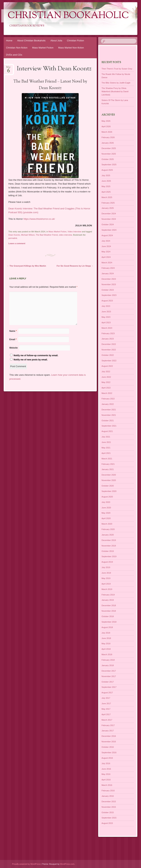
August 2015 (107, 823)
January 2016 (108, 796)
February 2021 (108, 464)
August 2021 (107, 431)
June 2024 (106, 246)
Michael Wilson (28, 235)
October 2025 (108, 159)
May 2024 (106, 252)
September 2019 (109, 556)
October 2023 (108, 290)
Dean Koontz (14, 235)
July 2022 (106, 372)
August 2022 (107, 366)
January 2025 (108, 208)
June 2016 (106, 769)
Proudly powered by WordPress (26, 864)
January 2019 (108, 600)
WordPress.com (67, 864)
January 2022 (108, 404)
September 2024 (109, 230)
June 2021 (106, 442)
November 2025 (109, 154)
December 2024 (109, 214)
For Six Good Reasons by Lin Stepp (75, 266)
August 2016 (107, 758)
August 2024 (107, 235)
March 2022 (107, 393)
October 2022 (108, 355)
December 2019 (109, 540)
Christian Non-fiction (17, 48)
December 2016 (109, 736)
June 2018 (106, 638)
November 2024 (109, 219)
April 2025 (106, 192)
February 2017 (108, 725)
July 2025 (106, 175)
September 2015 (109, 818)
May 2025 (106, 186)
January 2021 (108, 469)
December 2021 (109, 410)
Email (13, 339)
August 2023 (107, 301)
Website (14, 348)
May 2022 (106, 382)
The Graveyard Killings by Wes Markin (27, 266)
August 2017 (107, 693)
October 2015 (108, 812)
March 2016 (107, 785)
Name (13, 331)
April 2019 (106, 584)
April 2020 (106, 518)
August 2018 (107, 627)
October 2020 (108, 486)
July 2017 (106, 698)
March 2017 (107, 720)
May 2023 (106, 317)
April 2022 (106, 388)
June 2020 (106, 508)
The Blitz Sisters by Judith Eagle (116, 83)
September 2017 (109, 687)
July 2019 (106, 567)
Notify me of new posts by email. (31, 360)
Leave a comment (17, 243)
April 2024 (106, 257)
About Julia (56, 41)
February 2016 (108, 791)
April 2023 (106, 322)
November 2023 (109, 284)
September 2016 (109, 752)
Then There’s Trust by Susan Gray (117, 69)
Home (9, 41)
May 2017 (106, 709)
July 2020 (106, 502)
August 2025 (107, 170)
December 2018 (109, 605)
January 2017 (108, 731)
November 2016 (109, 742)
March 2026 (107, 132)
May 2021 (106, 448)
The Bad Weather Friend (47, 235)
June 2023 (106, 312)
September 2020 (109, 491)
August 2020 (107, 497)
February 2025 (108, 203)
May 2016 (106, 774)
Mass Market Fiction (43, 48)
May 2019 (106, 578)
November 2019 (109, 546)
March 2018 (107, 654)
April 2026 (106, 126)
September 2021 (109, 426)
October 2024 (108, 224)
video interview (65, 235)
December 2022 (109, 344)
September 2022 (109, 361)
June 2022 (106, 377)
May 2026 (106, 121)
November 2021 (109, 415)
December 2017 (109, 671)
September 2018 (109, 622)
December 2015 (109, 801)
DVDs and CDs (14, 55)
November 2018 (109, 611)
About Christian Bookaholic (31, 41)
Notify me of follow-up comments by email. (36, 355)
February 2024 (108, 268)
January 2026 (108, 143)
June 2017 (106, 703)
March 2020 (107, 524)
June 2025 (106, 181)
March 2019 (107, 589)
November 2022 (109, 350)
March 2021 (107, 459)
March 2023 (107, 328)
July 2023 (106, 306)
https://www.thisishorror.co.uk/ (39, 219)
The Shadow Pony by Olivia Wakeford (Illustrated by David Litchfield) (115, 91)
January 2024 (108, 273)
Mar (8, 68)
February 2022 (108, 399)
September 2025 (109, 165)
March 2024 (107, 263)
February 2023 (108, 333)
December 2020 (109, 475)
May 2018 (106, 644)
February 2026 (108, 137)
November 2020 (109, 480)
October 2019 (108, 551)
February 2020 (108, 529)
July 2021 (106, 437)
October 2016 (108, 747)
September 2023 (109, 295)
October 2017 (108, 682)
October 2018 (108, 616)
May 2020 (106, 513)
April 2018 (106, 649)
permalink (13, 238)
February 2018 (108, 660)
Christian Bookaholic (68, 16)
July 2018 (106, 633)
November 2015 (109, 807)
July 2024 (106, 241)
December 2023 (109, 279)
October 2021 (108, 421)
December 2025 (109, 148)
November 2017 (109, 676)
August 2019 (107, 562)
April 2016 (106, 780)
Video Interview (75, 232)
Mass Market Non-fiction (71, 48)
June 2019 (106, 573)
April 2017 (106, 714)
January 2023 (108, 339)
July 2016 (106, 763)
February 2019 (108, 595)
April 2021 (106, 453)
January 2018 (108, 665)
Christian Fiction (75, 41)
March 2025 (107, 197)
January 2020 (108, 535)
